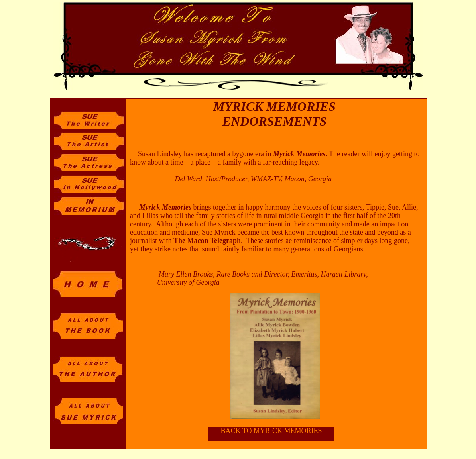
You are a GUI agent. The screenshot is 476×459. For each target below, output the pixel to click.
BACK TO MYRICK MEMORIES (271, 431)
